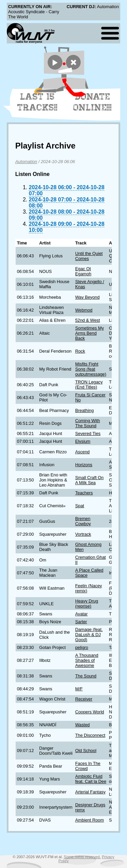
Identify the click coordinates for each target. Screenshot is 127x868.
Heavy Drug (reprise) (87, 604)
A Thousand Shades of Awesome (87, 660)
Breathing (84, 410)
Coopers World (90, 712)
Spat (80, 506)
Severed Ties (88, 433)
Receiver (84, 699)
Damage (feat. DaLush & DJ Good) (89, 635)
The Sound (86, 676)
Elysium (83, 441)
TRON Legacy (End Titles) (89, 384)
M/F (79, 689)
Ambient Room (90, 820)
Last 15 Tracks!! (37, 102)
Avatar (81, 614)
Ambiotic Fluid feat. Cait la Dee (91, 779)
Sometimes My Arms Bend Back (90, 333)
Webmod (84, 310)
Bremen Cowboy (83, 521)
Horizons (84, 465)
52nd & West (88, 320)
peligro (82, 647)
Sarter (81, 622)
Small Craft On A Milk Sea (89, 480)
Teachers (84, 493)
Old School (86, 751)
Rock (80, 351)
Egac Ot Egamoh (83, 271)
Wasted (82, 725)
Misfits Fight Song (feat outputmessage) (91, 369)
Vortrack (83, 534)
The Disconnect (90, 735)
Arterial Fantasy (90, 792)
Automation (26, 162)
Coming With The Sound (88, 423)
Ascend (82, 452)
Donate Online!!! (92, 102)
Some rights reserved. (82, 857)
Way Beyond (87, 297)
